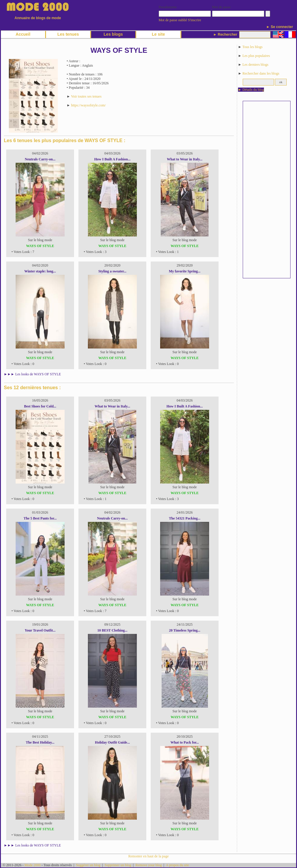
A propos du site (177, 865)
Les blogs (113, 34)
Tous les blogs (253, 47)
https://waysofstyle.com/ (88, 105)
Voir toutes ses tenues (86, 96)
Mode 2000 (33, 865)
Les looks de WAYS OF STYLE (38, 374)
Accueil (23, 34)
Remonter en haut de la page (148, 856)
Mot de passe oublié (173, 20)
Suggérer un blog (88, 865)
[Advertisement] (264, 190)
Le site (158, 34)
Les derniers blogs (255, 65)
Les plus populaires (256, 56)
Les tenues (68, 34)
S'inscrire (195, 20)
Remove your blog (148, 865)
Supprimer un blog (118, 865)
